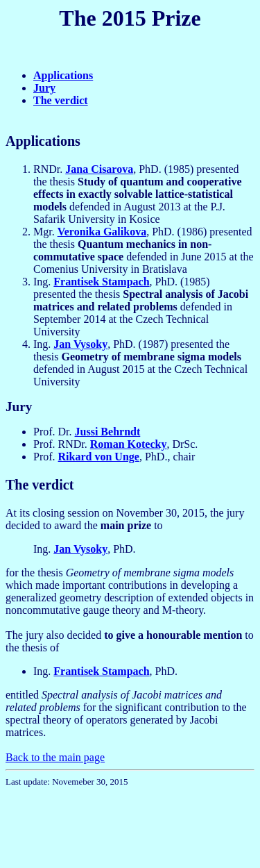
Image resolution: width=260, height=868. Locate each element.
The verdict (61, 100)
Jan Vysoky (80, 344)
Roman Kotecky (129, 444)
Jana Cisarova (99, 169)
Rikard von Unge (99, 457)
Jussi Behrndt (108, 432)
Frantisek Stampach (101, 282)
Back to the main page (55, 757)
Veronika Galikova (102, 232)
